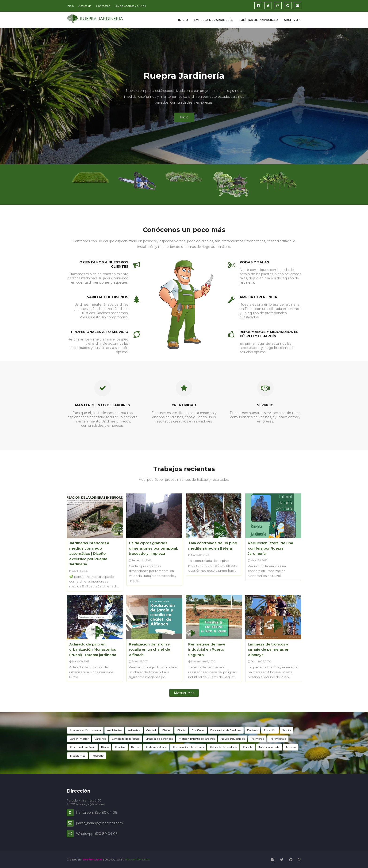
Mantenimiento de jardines (197, 739)
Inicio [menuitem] (183, 20)
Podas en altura (156, 747)
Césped (151, 730)
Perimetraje (278, 739)
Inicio (70, 6)
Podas (135, 747)
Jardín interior (79, 739)
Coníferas (198, 730)
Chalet (166, 730)
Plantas (120, 747)
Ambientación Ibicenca (85, 730)
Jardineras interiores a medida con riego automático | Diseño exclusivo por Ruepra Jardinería (89, 553)
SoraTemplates (92, 859)
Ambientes (114, 730)
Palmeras (257, 739)
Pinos (105, 747)
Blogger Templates (138, 859)
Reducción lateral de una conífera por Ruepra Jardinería (270, 548)
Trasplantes (77, 756)
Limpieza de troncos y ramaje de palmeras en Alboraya (269, 649)
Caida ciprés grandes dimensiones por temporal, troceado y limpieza (153, 548)
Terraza (291, 747)
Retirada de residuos (223, 747)
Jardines (100, 739)
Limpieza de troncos (159, 739)
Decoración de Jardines (226, 730)
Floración (270, 730)
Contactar (103, 6)
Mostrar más (184, 693)
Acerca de (85, 6)
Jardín (287, 730)
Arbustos (134, 730)
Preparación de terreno (188, 747)
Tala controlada (269, 747)
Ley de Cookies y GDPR (130, 6)
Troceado (97, 756)
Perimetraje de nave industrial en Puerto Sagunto (207, 649)
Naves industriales (233, 739)
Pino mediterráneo (82, 747)
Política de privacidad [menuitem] (258, 20)
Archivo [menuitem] (291, 20)
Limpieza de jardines (126, 739)
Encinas (252, 730)
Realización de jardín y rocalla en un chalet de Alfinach (149, 649)
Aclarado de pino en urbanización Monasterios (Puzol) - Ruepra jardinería (93, 649)
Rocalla (248, 747)
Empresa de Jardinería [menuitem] (213, 20)
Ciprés (181, 730)
